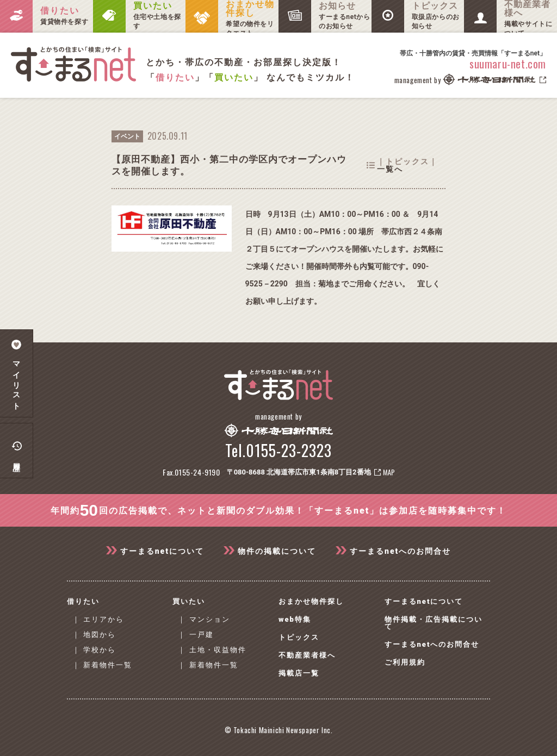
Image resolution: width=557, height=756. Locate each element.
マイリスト (17, 373)
